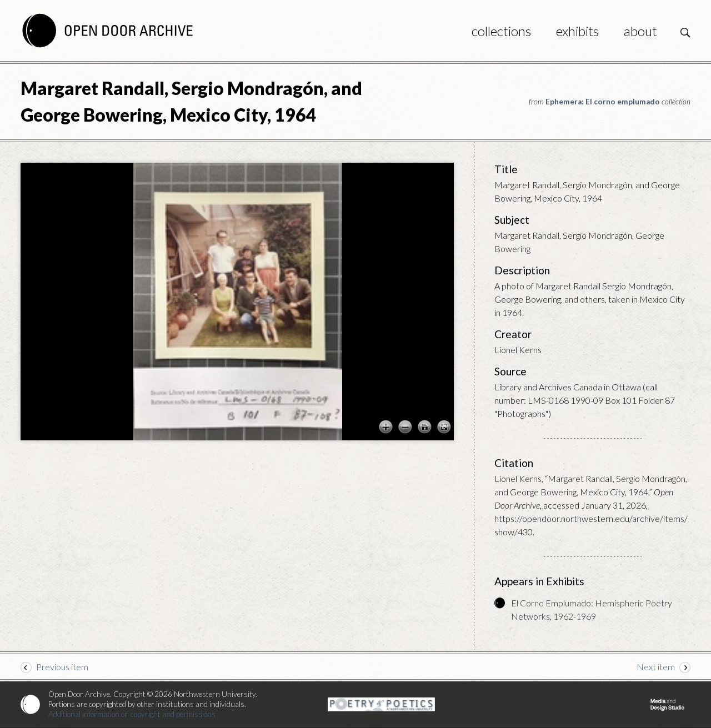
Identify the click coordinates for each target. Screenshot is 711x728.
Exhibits (577, 31)
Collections (501, 31)
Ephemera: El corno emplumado (603, 102)
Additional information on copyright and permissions (132, 714)
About (640, 31)
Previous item (62, 667)
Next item (656, 667)
